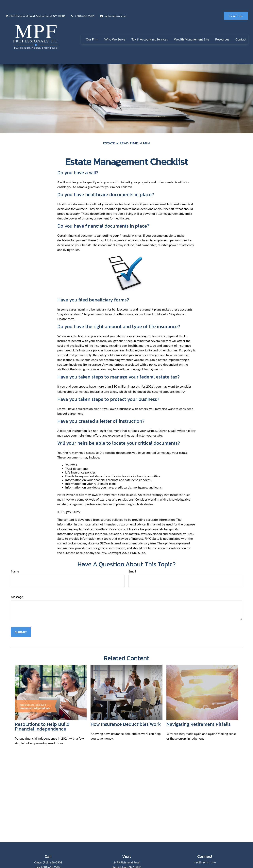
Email (132, 563)
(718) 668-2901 (82, 4)
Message (17, 588)
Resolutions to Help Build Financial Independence (42, 718)
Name (15, 563)
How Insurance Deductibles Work (126, 716)
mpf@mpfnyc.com (113, 4)
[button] (92, 32)
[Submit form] (21, 624)
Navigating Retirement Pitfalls (199, 716)
